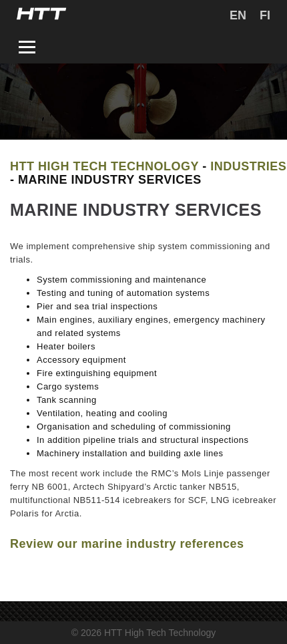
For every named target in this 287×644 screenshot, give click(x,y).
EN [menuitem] (238, 15)
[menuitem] (238, 15)
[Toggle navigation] (27, 49)
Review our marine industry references (127, 544)
